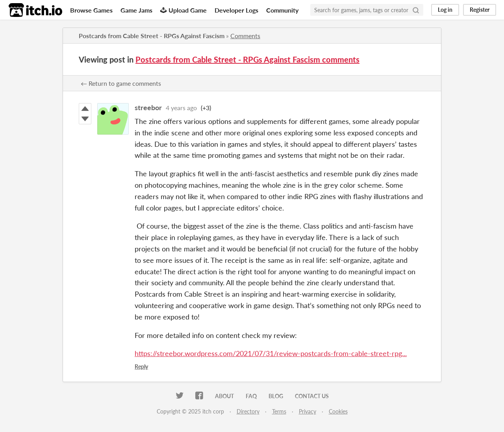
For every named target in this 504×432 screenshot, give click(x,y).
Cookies (338, 411)
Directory (248, 411)
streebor (148, 107)
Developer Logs (236, 10)
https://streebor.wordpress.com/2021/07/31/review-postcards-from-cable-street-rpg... (271, 353)
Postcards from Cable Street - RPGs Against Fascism (152, 36)
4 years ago (181, 108)
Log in (445, 10)
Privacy (308, 411)
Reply (141, 366)
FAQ (251, 396)
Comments (245, 36)
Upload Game (183, 10)
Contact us (312, 396)
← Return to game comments (121, 83)
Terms (279, 411)
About (224, 396)
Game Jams (136, 10)
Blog (276, 396)
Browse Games (91, 10)
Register (480, 10)
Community (282, 10)
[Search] (416, 10)
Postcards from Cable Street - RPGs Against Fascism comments (247, 59)
